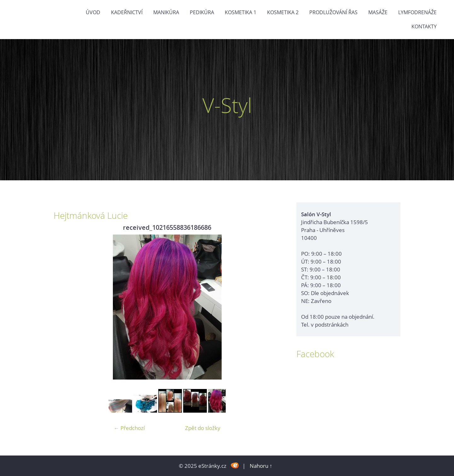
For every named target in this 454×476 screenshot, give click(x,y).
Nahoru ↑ (261, 466)
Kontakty (424, 26)
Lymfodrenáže (417, 12)
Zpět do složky (203, 428)
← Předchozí (129, 428)
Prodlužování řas (333, 12)
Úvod (93, 12)
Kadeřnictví (127, 12)
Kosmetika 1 (241, 12)
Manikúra (166, 12)
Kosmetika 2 (283, 12)
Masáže (378, 12)
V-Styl (227, 105)
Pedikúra (202, 12)
